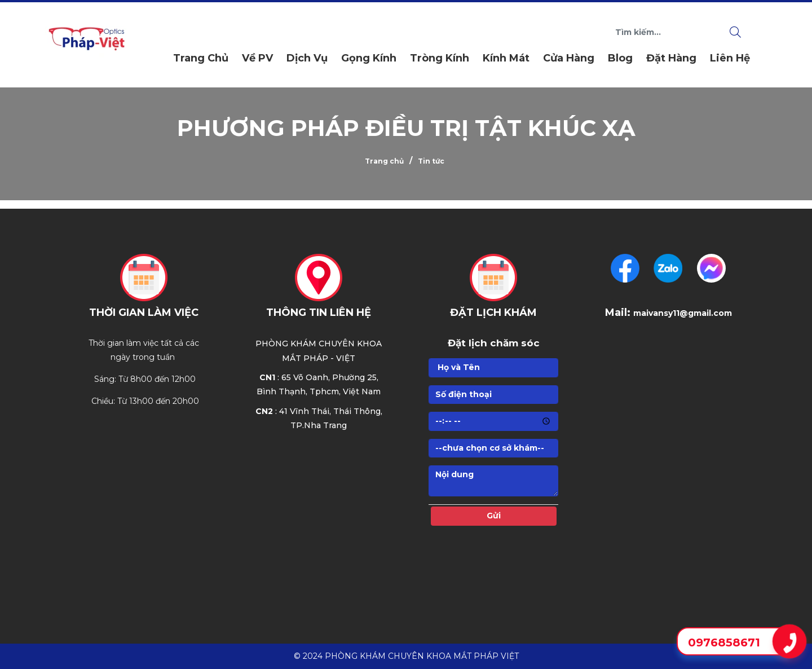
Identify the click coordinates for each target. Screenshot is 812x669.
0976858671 (724, 642)
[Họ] (493, 368)
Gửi (494, 516)
